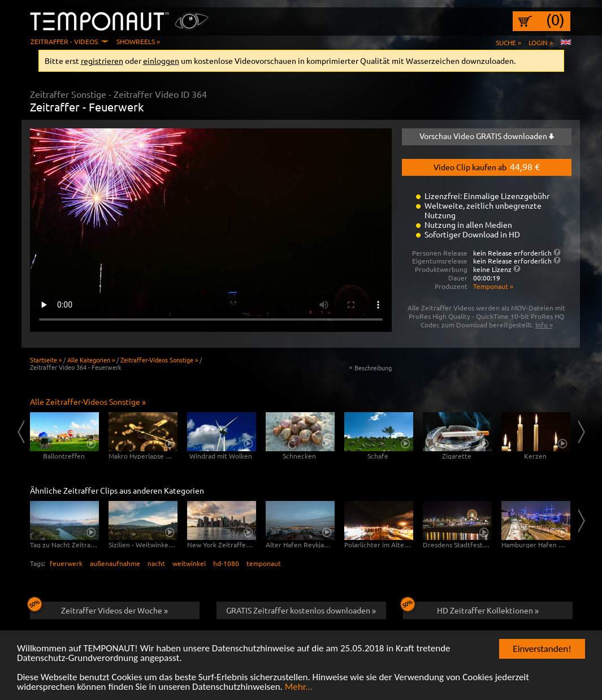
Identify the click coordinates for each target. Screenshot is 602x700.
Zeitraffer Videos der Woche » (99, 608)
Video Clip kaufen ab (487, 166)
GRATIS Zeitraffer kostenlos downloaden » (301, 610)
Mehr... (299, 687)
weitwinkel (189, 563)
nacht (156, 563)
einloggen (161, 61)
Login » (541, 42)
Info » (544, 325)
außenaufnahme (115, 563)
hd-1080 (226, 563)
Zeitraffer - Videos (64, 41)
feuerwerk (66, 563)
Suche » (508, 42)
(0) (555, 20)
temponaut (264, 563)
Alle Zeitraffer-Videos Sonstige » (88, 401)
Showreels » (138, 41)
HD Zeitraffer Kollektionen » (471, 608)
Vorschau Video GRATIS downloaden (487, 136)
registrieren (102, 61)
